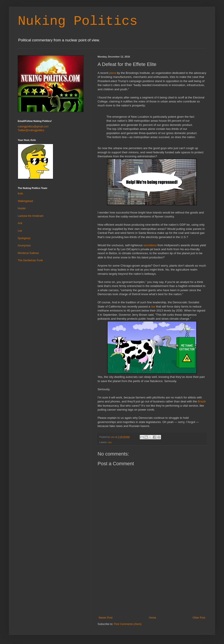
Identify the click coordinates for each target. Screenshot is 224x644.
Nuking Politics (78, 21)
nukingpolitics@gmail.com (33, 127)
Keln (20, 194)
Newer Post (106, 618)
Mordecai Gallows (28, 253)
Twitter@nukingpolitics (31, 130)
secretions (150, 245)
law (153, 307)
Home (153, 618)
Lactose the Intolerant (30, 216)
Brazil (201, 401)
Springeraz (24, 238)
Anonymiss (24, 246)
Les (110, 442)
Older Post (199, 618)
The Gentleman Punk (30, 260)
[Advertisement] (152, 588)
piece (113, 73)
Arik (20, 223)
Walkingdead (25, 201)
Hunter (22, 208)
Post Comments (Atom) (128, 624)
